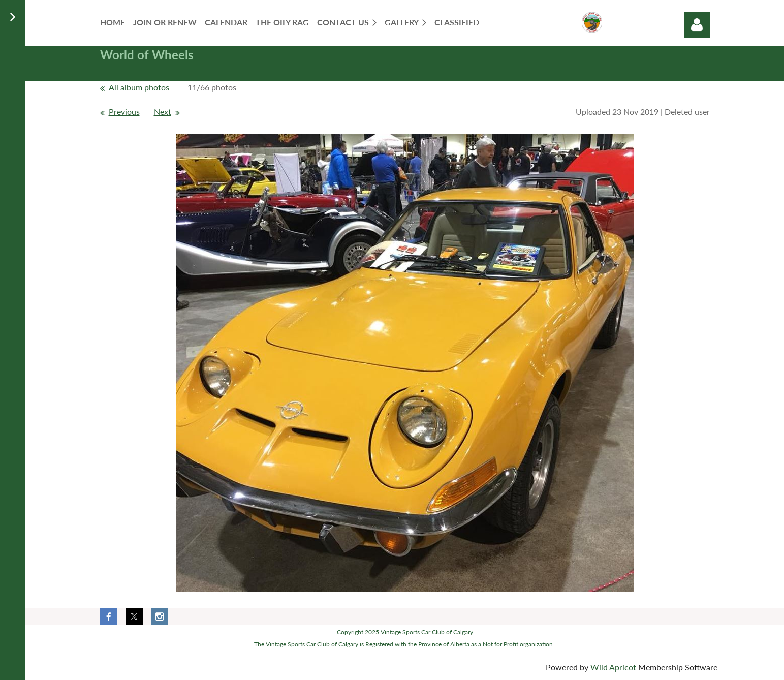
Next (163, 112)
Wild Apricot (613, 667)
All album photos (139, 87)
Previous (124, 112)
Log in (697, 25)
